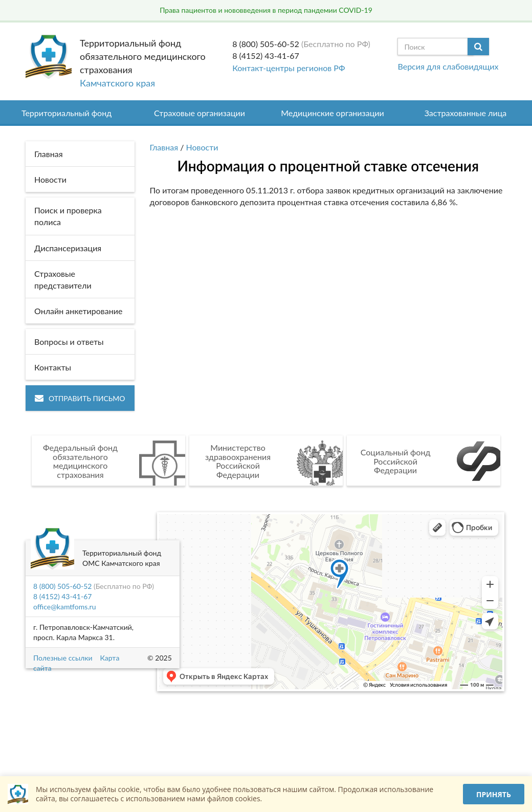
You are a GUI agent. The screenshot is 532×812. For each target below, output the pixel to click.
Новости (202, 147)
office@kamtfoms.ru (64, 607)
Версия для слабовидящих (448, 66)
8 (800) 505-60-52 (266, 44)
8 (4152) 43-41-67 (266, 56)
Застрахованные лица (466, 113)
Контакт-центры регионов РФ (289, 68)
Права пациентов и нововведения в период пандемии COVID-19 (266, 10)
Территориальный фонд (66, 113)
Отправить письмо (80, 398)
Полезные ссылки (63, 658)
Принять (494, 794)
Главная (164, 147)
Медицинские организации (332, 113)
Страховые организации (199, 113)
